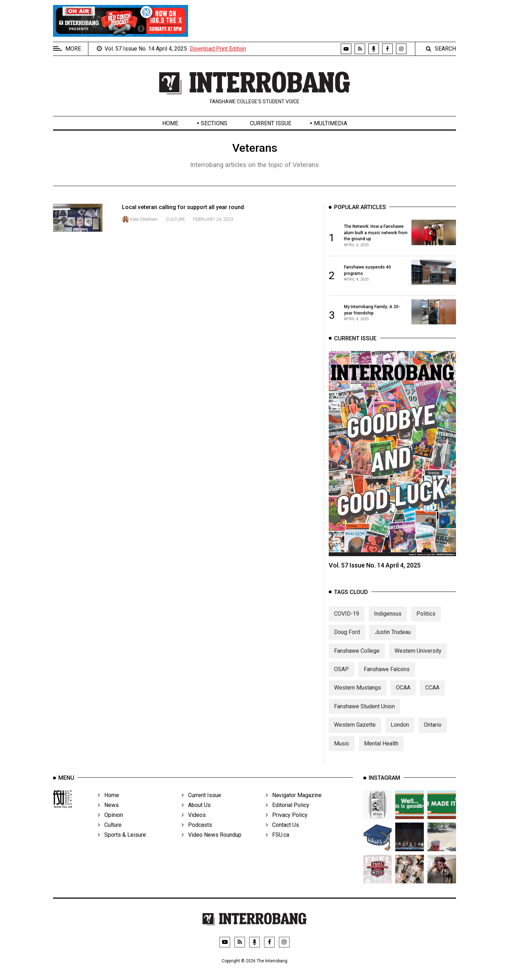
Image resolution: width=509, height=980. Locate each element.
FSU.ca (277, 845)
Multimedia (330, 123)
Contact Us (282, 835)
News (108, 815)
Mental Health (381, 748)
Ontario (433, 729)
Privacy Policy (287, 825)
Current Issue (271, 123)
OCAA (403, 692)
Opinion (110, 825)
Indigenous (388, 618)
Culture (175, 219)
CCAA (432, 692)
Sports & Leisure (122, 845)
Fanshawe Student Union (364, 711)
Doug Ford (347, 637)
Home (170, 123)
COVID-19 (347, 618)
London (400, 729)
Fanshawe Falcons (387, 674)
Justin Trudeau (393, 637)
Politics (426, 618)
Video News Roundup (212, 845)
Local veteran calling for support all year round (183, 207)
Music (342, 748)
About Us (196, 815)
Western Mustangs (358, 692)
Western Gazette (355, 729)
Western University (418, 655)
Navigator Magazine (294, 805)
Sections (214, 123)
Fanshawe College (357, 655)
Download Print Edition (218, 49)
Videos (194, 825)
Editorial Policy (288, 815)
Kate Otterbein (144, 219)
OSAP (341, 674)
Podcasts (197, 835)
